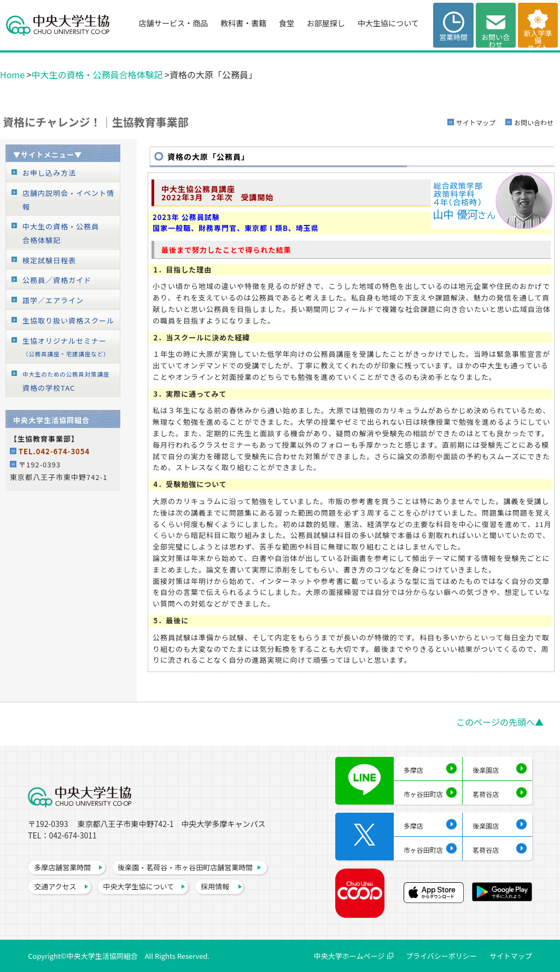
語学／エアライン (53, 300)
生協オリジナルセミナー (66, 347)
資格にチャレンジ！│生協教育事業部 (96, 122)
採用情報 (215, 886)
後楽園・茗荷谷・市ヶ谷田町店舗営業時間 (185, 867)
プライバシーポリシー (441, 956)
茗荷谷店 (486, 794)
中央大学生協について (139, 886)
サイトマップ (476, 122)
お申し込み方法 (49, 173)
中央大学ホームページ (349, 956)
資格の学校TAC (66, 381)
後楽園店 (486, 770)
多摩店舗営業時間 (62, 867)
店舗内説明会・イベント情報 (68, 200)
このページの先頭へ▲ (500, 722)
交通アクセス (55, 886)
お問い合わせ (534, 122)
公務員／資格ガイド (57, 280)
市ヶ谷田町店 (423, 794)
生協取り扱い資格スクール (68, 320)
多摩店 (413, 770)
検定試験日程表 (49, 260)
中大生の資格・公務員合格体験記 (97, 74)
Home (12, 74)
